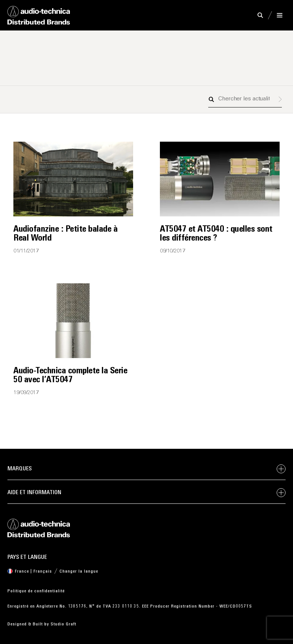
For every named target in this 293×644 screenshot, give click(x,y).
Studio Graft (63, 624)
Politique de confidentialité (36, 591)
